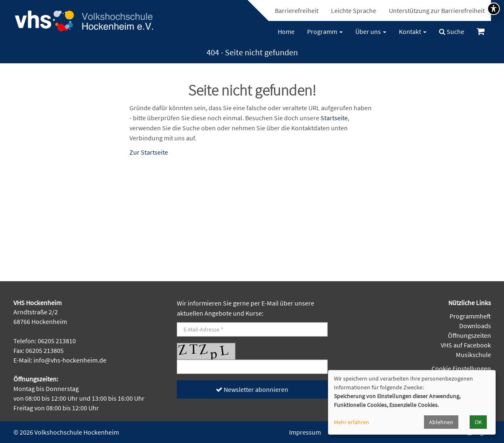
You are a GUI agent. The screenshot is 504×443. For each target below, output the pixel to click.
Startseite (334, 118)
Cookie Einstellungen (461, 368)
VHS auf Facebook (466, 345)
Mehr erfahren (352, 422)
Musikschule (473, 355)
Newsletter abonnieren (252, 389)
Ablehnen (441, 422)
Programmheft (470, 316)
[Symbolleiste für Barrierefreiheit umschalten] (494, 9)
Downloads (475, 326)
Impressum (305, 432)
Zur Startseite (149, 152)
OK (478, 422)
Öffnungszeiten (469, 335)
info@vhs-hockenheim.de (70, 360)
